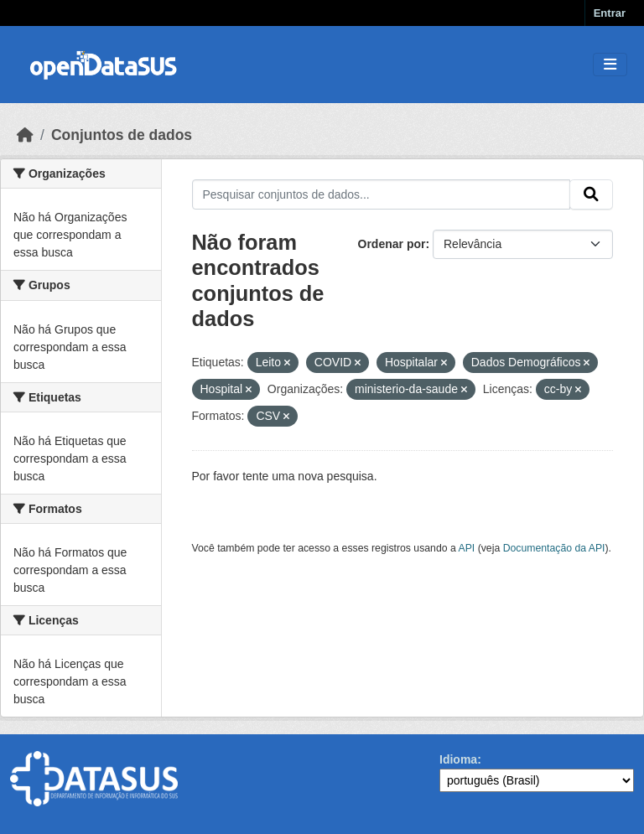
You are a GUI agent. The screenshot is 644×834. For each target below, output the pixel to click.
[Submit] (591, 194)
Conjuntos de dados (122, 135)
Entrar (610, 13)
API (467, 548)
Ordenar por (392, 244)
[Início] (25, 135)
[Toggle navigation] (610, 65)
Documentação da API (554, 548)
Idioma (458, 759)
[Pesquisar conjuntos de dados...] (382, 194)
